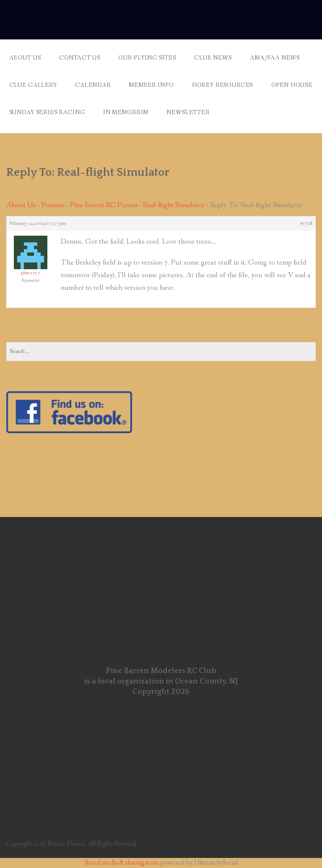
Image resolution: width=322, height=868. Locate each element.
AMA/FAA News (275, 58)
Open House (292, 85)
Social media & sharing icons (122, 863)
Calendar (93, 85)
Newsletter (188, 112)
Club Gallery (33, 85)
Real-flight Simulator (174, 205)
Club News (213, 58)
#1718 (306, 223)
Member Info (151, 85)
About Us (25, 58)
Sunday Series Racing (47, 112)
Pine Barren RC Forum (104, 205)
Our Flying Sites (147, 58)
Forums (53, 205)
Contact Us (80, 58)
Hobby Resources (223, 85)
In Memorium (126, 112)
